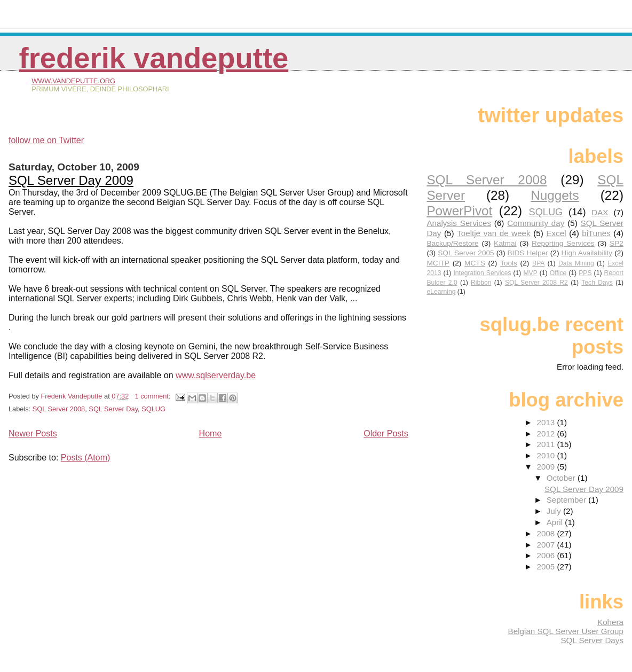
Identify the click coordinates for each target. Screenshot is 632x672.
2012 (547, 433)
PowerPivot (459, 211)
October (562, 478)
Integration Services (482, 273)
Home (211, 433)
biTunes (596, 233)
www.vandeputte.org (73, 81)
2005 (547, 566)
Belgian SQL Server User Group (566, 631)
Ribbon (481, 283)
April (556, 522)
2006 (547, 555)
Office (558, 273)
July (555, 511)
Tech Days (597, 283)
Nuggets (555, 195)
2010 (547, 455)
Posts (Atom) (85, 458)
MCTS (475, 263)
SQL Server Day (113, 409)
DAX (600, 212)
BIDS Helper (527, 253)
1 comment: (154, 396)
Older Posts (386, 433)
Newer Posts (33, 433)
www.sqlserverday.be (216, 375)
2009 (547, 467)
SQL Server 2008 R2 (536, 283)
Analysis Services (459, 223)
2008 (547, 533)
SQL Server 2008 (59, 409)
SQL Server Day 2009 (71, 180)
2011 (547, 444)
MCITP (438, 263)
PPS (585, 273)
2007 (547, 545)
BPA (538, 263)
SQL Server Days (592, 640)
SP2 (617, 243)
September (568, 500)
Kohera (610, 622)
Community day (536, 223)
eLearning (441, 292)
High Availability (587, 253)
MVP (530, 273)
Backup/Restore (452, 243)
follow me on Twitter (46, 140)
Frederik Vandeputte (154, 58)
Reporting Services (563, 243)
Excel (556, 233)
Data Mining (576, 263)
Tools (509, 263)
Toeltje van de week (494, 233)
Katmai (505, 243)
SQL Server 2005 (466, 253)
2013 (547, 422)
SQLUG (153, 409)
